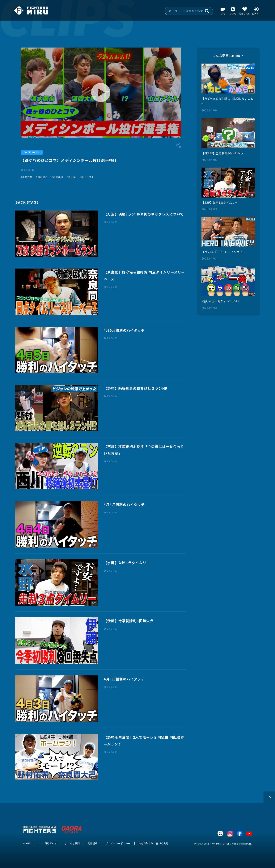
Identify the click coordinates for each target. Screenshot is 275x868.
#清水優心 (42, 177)
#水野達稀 (57, 177)
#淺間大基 (26, 177)
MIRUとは (29, 843)
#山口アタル (87, 177)
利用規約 (93, 843)
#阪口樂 (71, 177)
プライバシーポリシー (118, 843)
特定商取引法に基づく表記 (153, 843)
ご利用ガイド (50, 843)
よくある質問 (72, 843)
